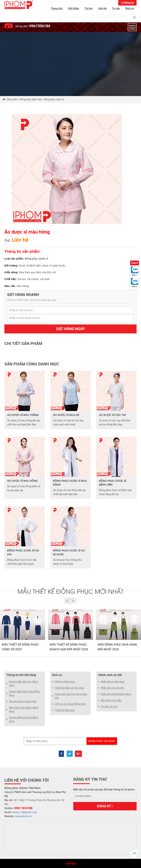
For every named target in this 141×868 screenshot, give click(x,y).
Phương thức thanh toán (23, 701)
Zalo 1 (135, 275)
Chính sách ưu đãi (110, 675)
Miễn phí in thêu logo (113, 682)
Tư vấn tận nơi (109, 707)
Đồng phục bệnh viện (31, 99)
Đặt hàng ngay (71, 329)
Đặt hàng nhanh (23, 295)
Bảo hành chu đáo (111, 700)
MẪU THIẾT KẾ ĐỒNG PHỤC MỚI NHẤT (70, 591)
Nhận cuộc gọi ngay (102, 741)
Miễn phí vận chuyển (112, 688)
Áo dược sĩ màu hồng (22, 481)
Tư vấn (116, 8)
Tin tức (88, 8)
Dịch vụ (130, 8)
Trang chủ (57, 8)
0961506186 (40, 26)
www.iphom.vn (23, 816)
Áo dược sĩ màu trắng (23, 415)
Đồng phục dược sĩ (54, 99)
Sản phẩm (12, 99)
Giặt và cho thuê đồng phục (70, 704)
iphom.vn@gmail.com (25, 812)
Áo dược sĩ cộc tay (113, 415)
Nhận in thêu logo (65, 682)
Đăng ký (129, 3)
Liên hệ (102, 8)
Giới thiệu (73, 8)
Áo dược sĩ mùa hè (66, 415)
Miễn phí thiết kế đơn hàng (116, 694)
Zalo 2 (135, 286)
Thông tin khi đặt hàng (21, 675)
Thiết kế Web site (65, 710)
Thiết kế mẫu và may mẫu (69, 688)
